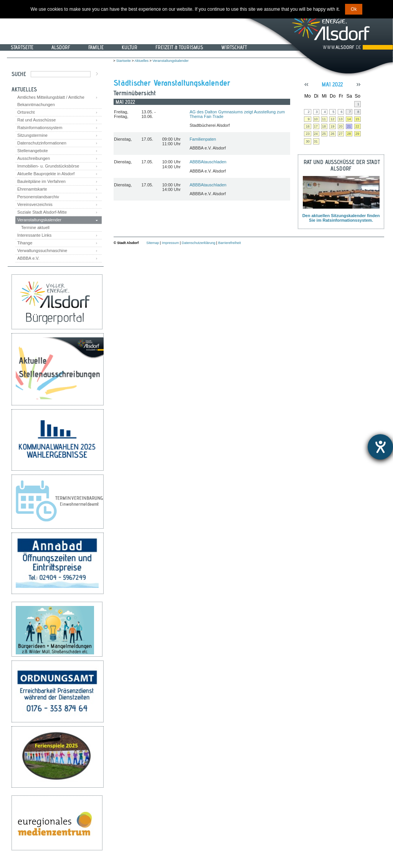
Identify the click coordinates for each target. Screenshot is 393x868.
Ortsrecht (26, 112)
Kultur (130, 47)
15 (357, 119)
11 (324, 119)
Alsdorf (61, 47)
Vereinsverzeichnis (35, 204)
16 (308, 126)
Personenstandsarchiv (38, 197)
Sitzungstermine (32, 135)
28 (349, 134)
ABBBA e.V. (28, 258)
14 (349, 119)
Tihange (25, 243)
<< (306, 85)
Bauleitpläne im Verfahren (41, 181)
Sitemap (153, 243)
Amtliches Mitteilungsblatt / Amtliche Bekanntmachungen (51, 101)
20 (340, 126)
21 (349, 126)
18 (324, 126)
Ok (354, 9)
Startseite (22, 47)
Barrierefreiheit (229, 243)
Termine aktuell (35, 227)
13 (340, 119)
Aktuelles (142, 61)
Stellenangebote (33, 151)
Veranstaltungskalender (39, 220)
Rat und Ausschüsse (36, 120)
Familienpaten (203, 139)
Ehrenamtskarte (32, 189)
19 (332, 126)
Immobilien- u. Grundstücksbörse (48, 166)
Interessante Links (34, 235)
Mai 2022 (332, 84)
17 (316, 126)
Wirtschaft (234, 47)
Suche (19, 74)
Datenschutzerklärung (199, 243)
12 (332, 119)
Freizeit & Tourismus (179, 47)
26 (332, 134)
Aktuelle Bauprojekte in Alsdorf (46, 174)
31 (316, 141)
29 (357, 134)
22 (357, 126)
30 (308, 141)
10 (316, 119)
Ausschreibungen (34, 158)
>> (358, 85)
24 (316, 134)
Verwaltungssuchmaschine (42, 251)
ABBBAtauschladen (208, 162)
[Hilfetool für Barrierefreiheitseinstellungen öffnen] (380, 447)
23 (308, 134)
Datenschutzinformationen (42, 143)
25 (324, 134)
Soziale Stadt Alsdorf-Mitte (42, 212)
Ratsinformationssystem (40, 128)
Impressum (171, 243)
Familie (96, 47)
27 (340, 134)
